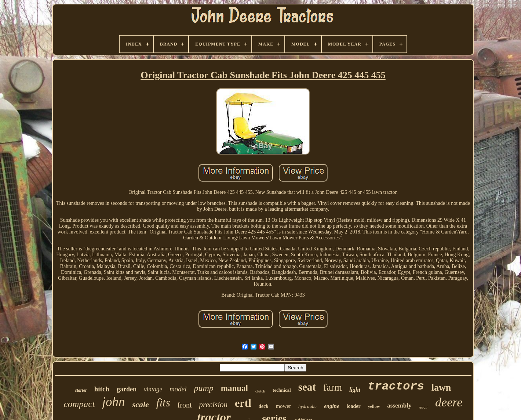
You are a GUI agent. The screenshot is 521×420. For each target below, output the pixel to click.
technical (282, 390)
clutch (260, 391)
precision (213, 405)
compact (79, 404)
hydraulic (307, 406)
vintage (153, 389)
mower (283, 406)
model (178, 389)
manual (234, 388)
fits (163, 403)
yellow (374, 406)
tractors (396, 386)
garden (127, 389)
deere (449, 402)
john (113, 402)
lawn (441, 388)
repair (423, 407)
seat (307, 387)
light (355, 390)
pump (203, 388)
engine (332, 406)
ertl (243, 403)
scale (141, 404)
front (185, 405)
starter (81, 390)
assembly (399, 405)
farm (333, 387)
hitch (102, 389)
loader (354, 406)
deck (263, 406)
